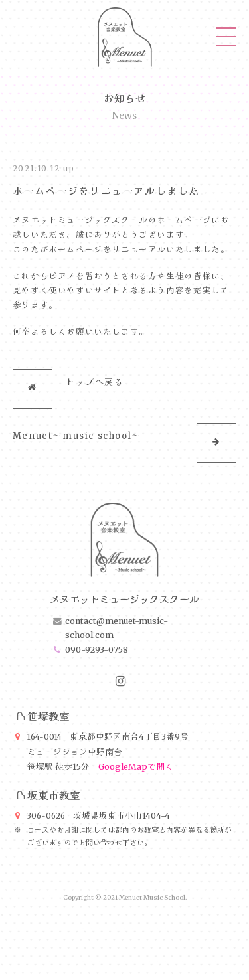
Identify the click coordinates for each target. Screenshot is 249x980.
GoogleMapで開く (136, 767)
